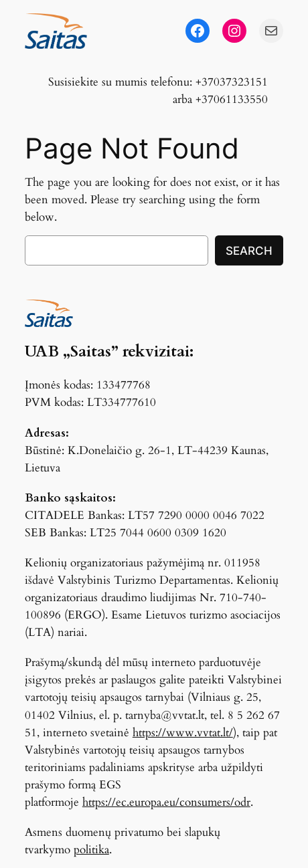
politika (91, 850)
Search (249, 251)
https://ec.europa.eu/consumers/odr (166, 802)
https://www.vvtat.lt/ (183, 733)
